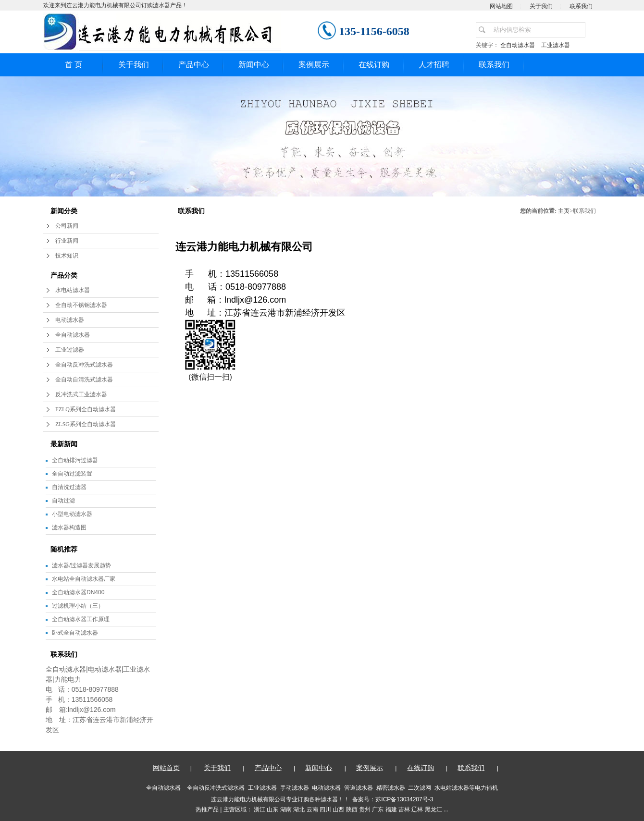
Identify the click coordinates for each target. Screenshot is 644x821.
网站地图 (501, 6)
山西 (338, 809)
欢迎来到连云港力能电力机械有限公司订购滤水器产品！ (115, 5)
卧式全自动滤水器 (75, 633)
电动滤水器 (70, 320)
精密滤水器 (391, 788)
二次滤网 (420, 788)
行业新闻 (67, 241)
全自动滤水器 (519, 45)
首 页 (74, 65)
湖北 (299, 809)
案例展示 (314, 65)
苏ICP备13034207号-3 (404, 799)
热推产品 (207, 809)
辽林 (417, 809)
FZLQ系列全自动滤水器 (86, 409)
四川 (325, 809)
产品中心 (194, 65)
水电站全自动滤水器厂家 (84, 579)
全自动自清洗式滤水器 (84, 380)
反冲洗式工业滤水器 (81, 394)
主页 (564, 211)
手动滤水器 (295, 788)
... (446, 809)
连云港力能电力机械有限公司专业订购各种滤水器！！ (280, 799)
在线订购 (374, 65)
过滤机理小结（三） (78, 606)
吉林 (404, 809)
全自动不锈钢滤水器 (81, 305)
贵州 (365, 809)
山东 (272, 809)
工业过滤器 (70, 350)
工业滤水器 (556, 45)
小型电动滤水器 (72, 514)
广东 (378, 809)
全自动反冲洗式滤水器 (84, 365)
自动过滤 (63, 501)
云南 (312, 809)
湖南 (286, 809)
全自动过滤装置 (72, 474)
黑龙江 (433, 809)
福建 (391, 809)
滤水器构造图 (69, 527)
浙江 (260, 809)
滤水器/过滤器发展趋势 (81, 565)
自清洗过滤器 (69, 487)
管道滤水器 (359, 788)
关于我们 (541, 6)
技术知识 (67, 256)
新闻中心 (254, 65)
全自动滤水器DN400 (78, 592)
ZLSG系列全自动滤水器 (86, 424)
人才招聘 (434, 65)
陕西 (352, 809)
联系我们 (581, 6)
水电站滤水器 (73, 290)
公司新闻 (67, 226)
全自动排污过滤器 (75, 460)
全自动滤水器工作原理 (81, 619)
